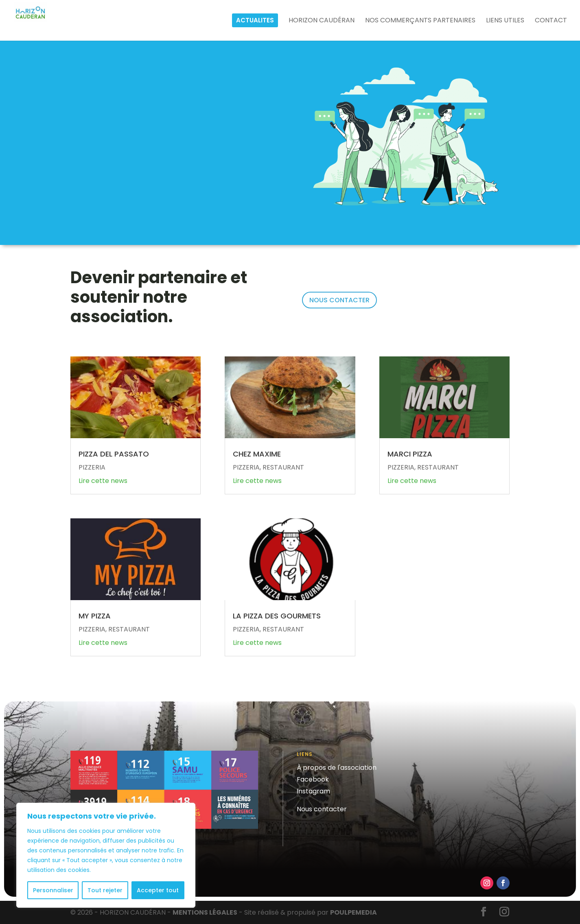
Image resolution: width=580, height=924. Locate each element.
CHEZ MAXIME (257, 454)
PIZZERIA (92, 467)
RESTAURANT (129, 629)
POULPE (353, 912)
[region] (106, 855)
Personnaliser (53, 890)
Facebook (313, 779)
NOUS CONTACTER (339, 300)
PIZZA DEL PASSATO (114, 454)
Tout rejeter (105, 890)
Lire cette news (103, 481)
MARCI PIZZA (410, 454)
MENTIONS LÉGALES (205, 912)
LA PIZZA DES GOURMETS (277, 616)
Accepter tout (158, 890)
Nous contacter (322, 809)
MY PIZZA (95, 616)
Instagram (313, 791)
